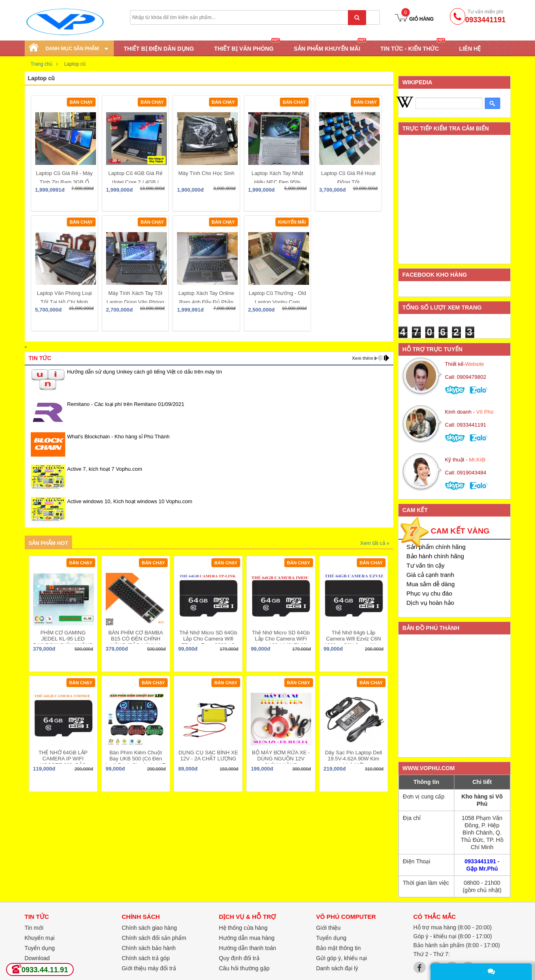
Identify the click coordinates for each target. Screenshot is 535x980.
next (387, 358)
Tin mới (34, 928)
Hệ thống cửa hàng (243, 928)
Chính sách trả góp (146, 958)
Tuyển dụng (331, 938)
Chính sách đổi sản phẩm (154, 938)
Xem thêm (363, 358)
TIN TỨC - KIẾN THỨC (409, 48)
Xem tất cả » (375, 543)
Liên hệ (470, 49)
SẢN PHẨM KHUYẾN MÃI (327, 48)
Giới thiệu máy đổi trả (149, 968)
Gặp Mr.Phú (482, 869)
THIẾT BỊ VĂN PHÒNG (244, 48)
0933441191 (480, 861)
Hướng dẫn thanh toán (248, 948)
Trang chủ (42, 64)
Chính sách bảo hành (149, 948)
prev (380, 358)
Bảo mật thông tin (339, 948)
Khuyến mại (40, 938)
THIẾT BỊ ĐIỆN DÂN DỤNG (159, 49)
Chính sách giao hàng (149, 928)
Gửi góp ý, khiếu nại (342, 958)
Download (37, 958)
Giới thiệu (329, 928)
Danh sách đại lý (337, 968)
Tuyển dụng (40, 948)
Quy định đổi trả (239, 958)
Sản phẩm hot (49, 543)
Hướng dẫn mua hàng (247, 938)
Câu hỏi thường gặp (244, 968)
